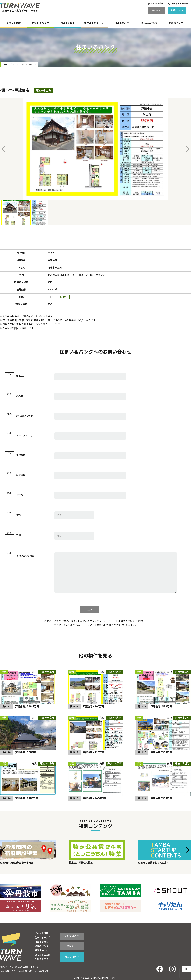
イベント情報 (14, 23)
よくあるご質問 (149, 23)
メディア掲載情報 (180, 4)
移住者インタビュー (95, 23)
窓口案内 (156, 10)
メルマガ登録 (157, 4)
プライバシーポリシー (102, 621)
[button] (4, 850)
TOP (5, 65)
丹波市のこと (122, 23)
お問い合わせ (177, 10)
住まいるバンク (41, 23)
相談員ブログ (176, 23)
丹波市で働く (68, 23)
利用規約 (121, 621)
